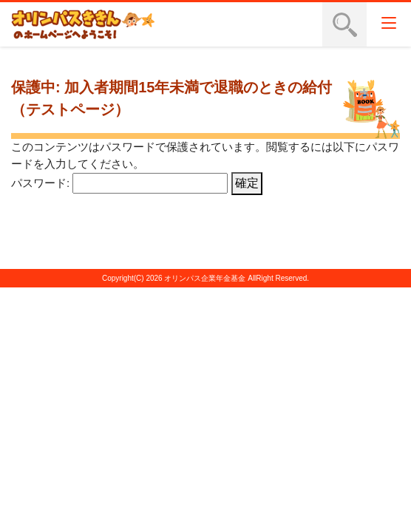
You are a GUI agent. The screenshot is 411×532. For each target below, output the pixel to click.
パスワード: (119, 183)
